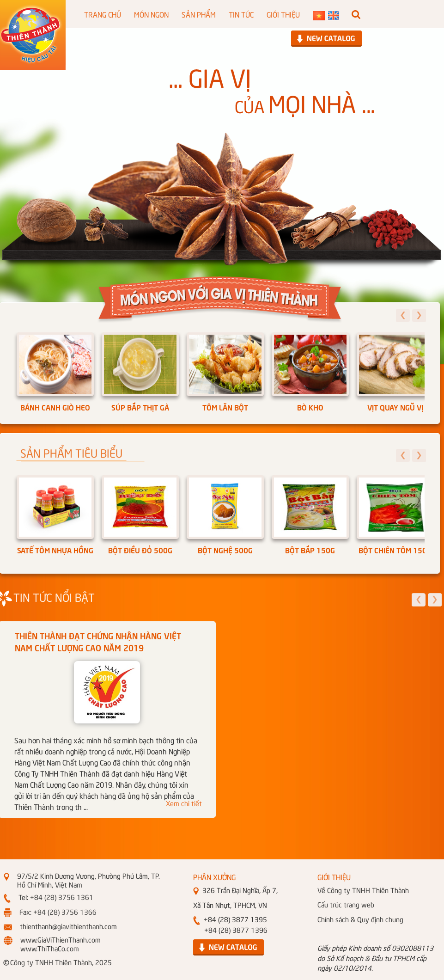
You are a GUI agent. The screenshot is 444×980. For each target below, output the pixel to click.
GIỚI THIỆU (283, 14)
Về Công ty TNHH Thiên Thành (363, 890)
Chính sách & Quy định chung (360, 919)
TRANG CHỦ (103, 14)
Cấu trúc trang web (346, 904)
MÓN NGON (151, 14)
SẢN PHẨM (199, 14)
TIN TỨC (241, 14)
